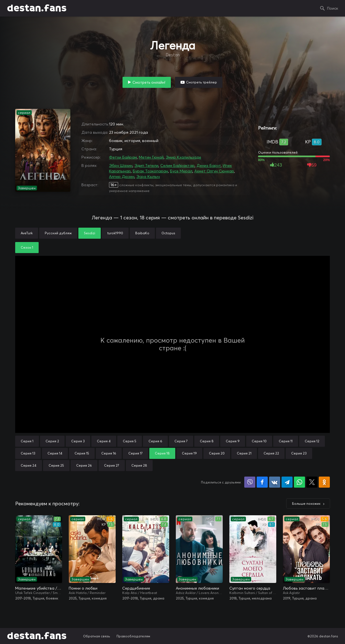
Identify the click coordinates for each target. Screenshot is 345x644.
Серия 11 (286, 441)
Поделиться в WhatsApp (299, 482)
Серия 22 (271, 453)
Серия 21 (244, 453)
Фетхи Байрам (123, 157)
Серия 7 (181, 441)
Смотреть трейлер (201, 82)
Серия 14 (55, 453)
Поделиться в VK (275, 482)
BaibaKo (142, 233)
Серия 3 (78, 441)
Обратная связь (97, 636)
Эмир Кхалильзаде (183, 157)
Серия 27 (112, 465)
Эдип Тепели (146, 165)
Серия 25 (56, 465)
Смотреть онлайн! (149, 82)
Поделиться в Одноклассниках (324, 482)
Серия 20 (217, 453)
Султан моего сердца (250, 588)
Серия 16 (109, 453)
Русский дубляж (58, 233)
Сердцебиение (136, 588)
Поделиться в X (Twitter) (312, 482)
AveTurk (27, 233)
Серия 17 (136, 453)
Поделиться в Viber (250, 482)
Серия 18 (162, 453)
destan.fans (37, 8)
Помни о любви (83, 588)
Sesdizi (90, 233)
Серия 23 (299, 453)
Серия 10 (259, 441)
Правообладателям (133, 636)
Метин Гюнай (151, 157)
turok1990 (115, 233)
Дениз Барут (209, 165)
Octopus (168, 233)
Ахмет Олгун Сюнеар (214, 171)
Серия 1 (27, 441)
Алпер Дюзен (122, 177)
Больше (306, 504)
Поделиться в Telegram (287, 482)
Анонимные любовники (197, 588)
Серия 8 (207, 441)
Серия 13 (28, 453)
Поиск (333, 8)
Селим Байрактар (177, 165)
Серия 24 (29, 465)
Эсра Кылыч (148, 177)
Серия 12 (312, 441)
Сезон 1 (27, 247)
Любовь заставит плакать (306, 588)
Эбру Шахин (121, 165)
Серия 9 (233, 441)
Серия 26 (84, 465)
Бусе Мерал (181, 171)
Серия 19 (189, 453)
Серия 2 (52, 441)
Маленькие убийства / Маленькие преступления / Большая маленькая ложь (39, 588)
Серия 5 (130, 441)
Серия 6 (155, 441)
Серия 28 (139, 465)
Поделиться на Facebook (262, 482)
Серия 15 (82, 453)
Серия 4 (104, 441)
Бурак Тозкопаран (150, 171)
